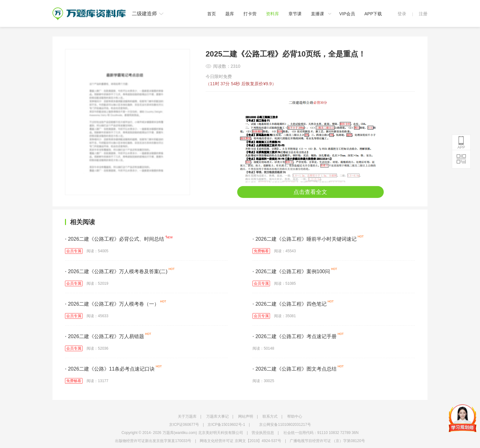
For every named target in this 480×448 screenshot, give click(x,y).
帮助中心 (295, 416)
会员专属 (74, 251)
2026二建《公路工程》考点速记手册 (295, 336)
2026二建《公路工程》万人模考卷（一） (112, 304)
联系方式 (270, 416)
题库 (230, 14)
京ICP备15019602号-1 (226, 425)
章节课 (295, 14)
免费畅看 (261, 251)
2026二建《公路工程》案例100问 (291, 271)
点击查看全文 (310, 192)
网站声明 (246, 416)
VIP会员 (347, 14)
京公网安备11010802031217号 (285, 425)
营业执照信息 (263, 433)
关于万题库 (187, 416)
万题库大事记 (217, 416)
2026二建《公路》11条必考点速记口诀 (110, 369)
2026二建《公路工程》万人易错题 (105, 336)
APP (461, 143)
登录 (402, 14)
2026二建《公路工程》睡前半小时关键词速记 (305, 239)
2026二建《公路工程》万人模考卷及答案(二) (116, 271)
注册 (423, 14)
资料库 (272, 14)
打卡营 (250, 14)
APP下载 (373, 14)
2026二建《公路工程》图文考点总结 (295, 369)
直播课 (317, 14)
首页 (212, 14)
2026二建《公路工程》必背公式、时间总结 (115, 239)
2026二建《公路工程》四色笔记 (290, 304)
